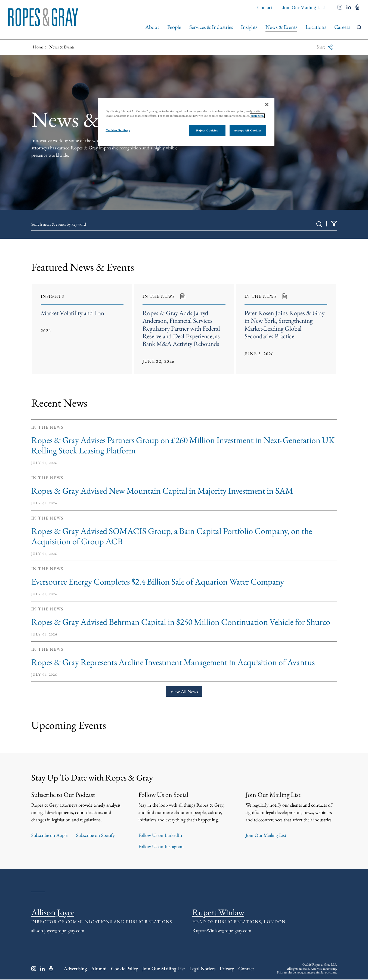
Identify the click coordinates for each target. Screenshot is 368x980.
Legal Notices (202, 969)
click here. (257, 116)
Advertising (75, 969)
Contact (265, 8)
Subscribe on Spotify (95, 836)
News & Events (281, 27)
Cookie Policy (124, 969)
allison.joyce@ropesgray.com (58, 931)
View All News (184, 692)
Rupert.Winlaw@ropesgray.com (222, 931)
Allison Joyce (53, 913)
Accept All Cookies (248, 130)
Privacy (227, 969)
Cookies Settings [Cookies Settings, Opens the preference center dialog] (118, 130)
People (174, 27)
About (152, 27)
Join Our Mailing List (304, 8)
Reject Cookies (207, 130)
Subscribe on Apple (49, 836)
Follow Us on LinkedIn (160, 836)
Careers (342, 27)
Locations (316, 27)
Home (38, 47)
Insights (249, 27)
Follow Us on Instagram (161, 847)
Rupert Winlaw (218, 913)
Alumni (99, 969)
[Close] (267, 105)
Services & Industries (211, 27)
